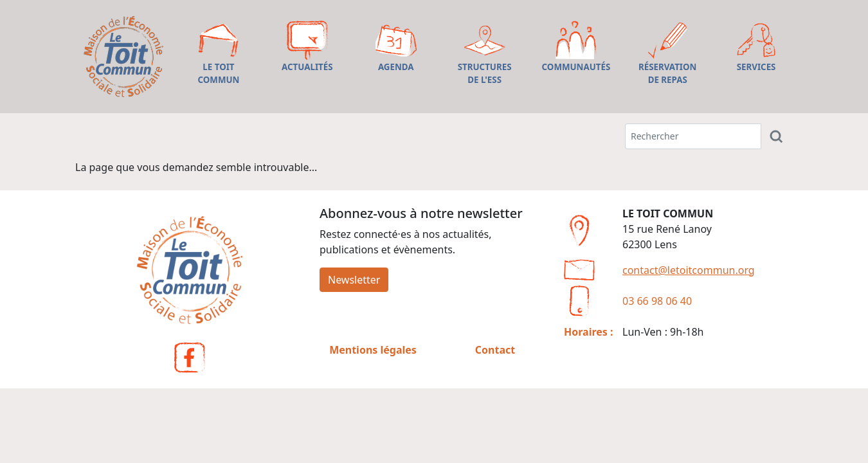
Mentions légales (373, 350)
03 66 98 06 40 (657, 301)
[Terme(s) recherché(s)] (693, 136)
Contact (495, 350)
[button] (219, 57)
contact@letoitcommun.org (689, 270)
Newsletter (354, 280)
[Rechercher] (777, 136)
